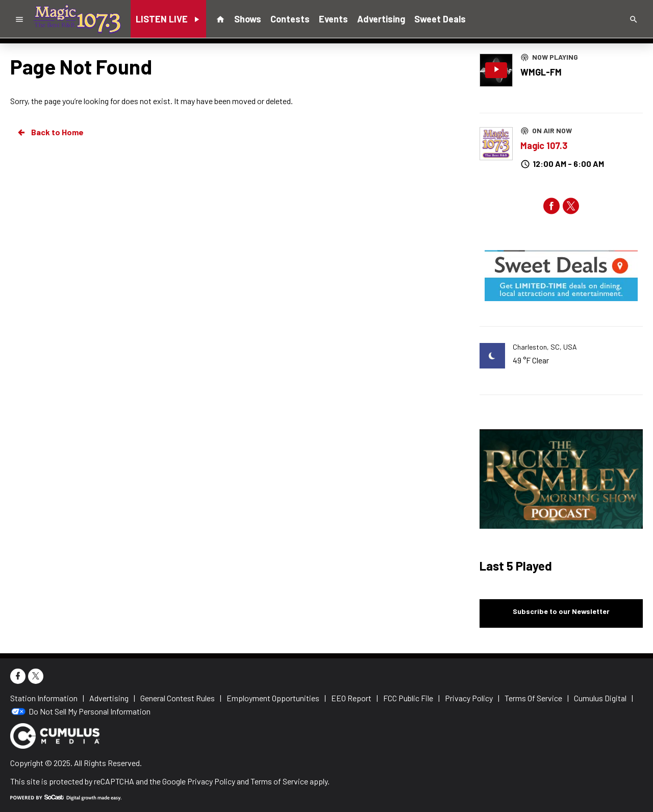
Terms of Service (279, 781)
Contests (290, 19)
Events (333, 19)
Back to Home (50, 132)
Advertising (381, 19)
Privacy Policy (211, 781)
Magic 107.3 (544, 145)
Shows (248, 19)
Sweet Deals (440, 19)
